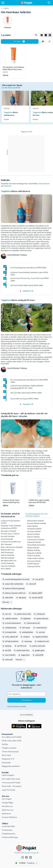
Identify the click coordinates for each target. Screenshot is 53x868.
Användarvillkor (8, 826)
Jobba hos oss (8, 810)
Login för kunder (9, 790)
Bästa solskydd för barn (23, 300)
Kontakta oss (7, 806)
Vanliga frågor (8, 803)
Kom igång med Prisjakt (12, 737)
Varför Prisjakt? (8, 775)
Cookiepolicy (7, 830)
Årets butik (6, 755)
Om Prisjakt (7, 799)
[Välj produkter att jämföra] (43, 41)
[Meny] (3, 3)
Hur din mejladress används (17, 706)
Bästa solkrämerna (21, 191)
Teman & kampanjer (10, 752)
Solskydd (8, 186)
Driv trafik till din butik (11, 779)
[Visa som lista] (46, 35)
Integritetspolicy (9, 834)
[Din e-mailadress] (26, 694)
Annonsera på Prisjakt (11, 783)
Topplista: (6, 191)
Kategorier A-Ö (8, 759)
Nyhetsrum (6, 814)
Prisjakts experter (9, 748)
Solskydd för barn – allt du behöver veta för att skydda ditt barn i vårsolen (24, 415)
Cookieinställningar (10, 837)
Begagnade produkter (11, 766)
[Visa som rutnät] (42, 35)
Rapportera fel (27, 132)
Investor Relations (9, 817)
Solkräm (6, 8)
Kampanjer (6, 762)
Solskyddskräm (44, 184)
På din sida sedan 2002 (12, 741)
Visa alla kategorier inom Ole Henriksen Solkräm (36, 515)
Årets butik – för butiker (12, 786)
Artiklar (5, 744)
